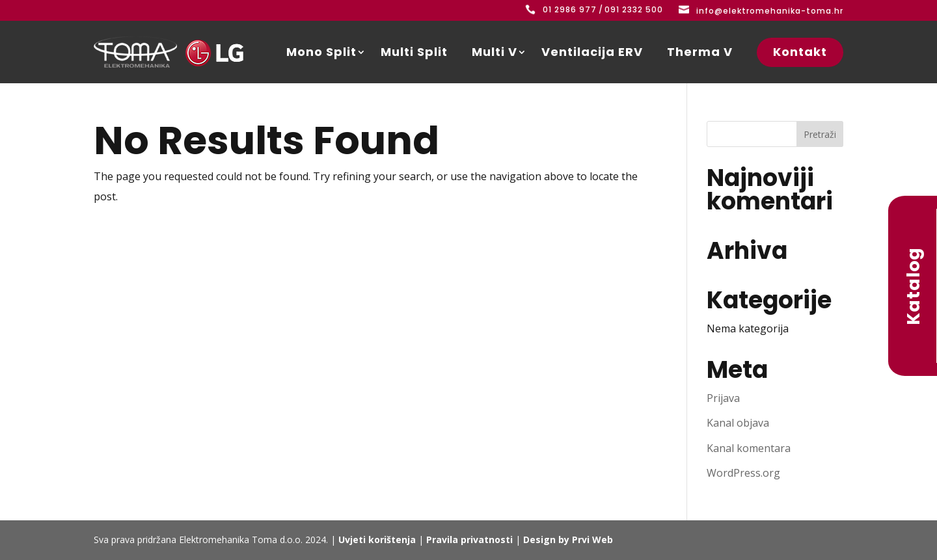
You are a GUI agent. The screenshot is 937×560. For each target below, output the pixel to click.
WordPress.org (743, 473)
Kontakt (800, 52)
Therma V (700, 52)
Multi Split (414, 52)
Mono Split (321, 52)
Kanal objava (738, 423)
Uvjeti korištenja (377, 540)
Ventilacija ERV (592, 52)
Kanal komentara (749, 448)
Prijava (723, 398)
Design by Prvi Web (568, 540)
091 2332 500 (634, 9)
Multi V (495, 52)
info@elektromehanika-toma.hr (770, 11)
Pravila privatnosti (469, 540)
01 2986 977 (570, 9)
